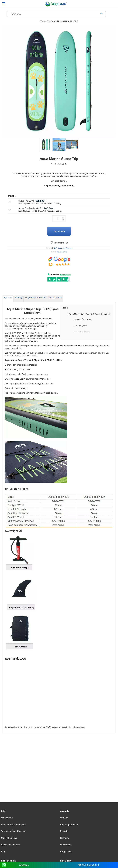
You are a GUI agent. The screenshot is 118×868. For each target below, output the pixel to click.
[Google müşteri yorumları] (59, 262)
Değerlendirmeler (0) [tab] (35, 297)
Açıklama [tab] (8, 297)
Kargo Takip (66, 851)
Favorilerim (66, 845)
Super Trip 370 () (40, 202)
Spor (42, 21)
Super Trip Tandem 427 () (40, 209)
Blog (3, 851)
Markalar (64, 831)
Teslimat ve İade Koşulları (13, 831)
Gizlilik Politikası (9, 838)
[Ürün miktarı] (59, 219)
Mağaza (64, 818)
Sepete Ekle (59, 231)
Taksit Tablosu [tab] (55, 297)
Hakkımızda (7, 818)
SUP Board (58, 248)
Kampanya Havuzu (69, 824)
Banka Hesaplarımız (11, 845)
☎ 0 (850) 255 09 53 (89, 865)
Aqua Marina (62, 252)
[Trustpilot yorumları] (59, 277)
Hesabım (64, 838)
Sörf (49, 21)
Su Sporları (68, 248)
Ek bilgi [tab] (19, 297)
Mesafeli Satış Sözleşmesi (14, 824)
